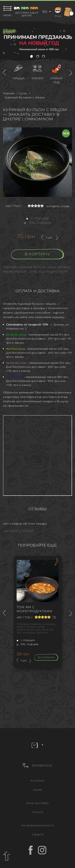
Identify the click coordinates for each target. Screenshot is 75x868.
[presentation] (4, 73)
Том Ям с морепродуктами (34, 609)
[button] (32, 57)
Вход (58, 12)
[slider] (36, 206)
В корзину (38, 254)
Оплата (38, 812)
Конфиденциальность (37, 825)
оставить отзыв (58, 206)
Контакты (37, 781)
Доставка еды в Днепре (27, 14)
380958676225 (42, 765)
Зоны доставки (37, 803)
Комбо (37, 78)
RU (45, 12)
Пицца (19, 78)
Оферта (37, 834)
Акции (38, 790)
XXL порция (37, 222)
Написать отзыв (18, 531)
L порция (37, 218)
